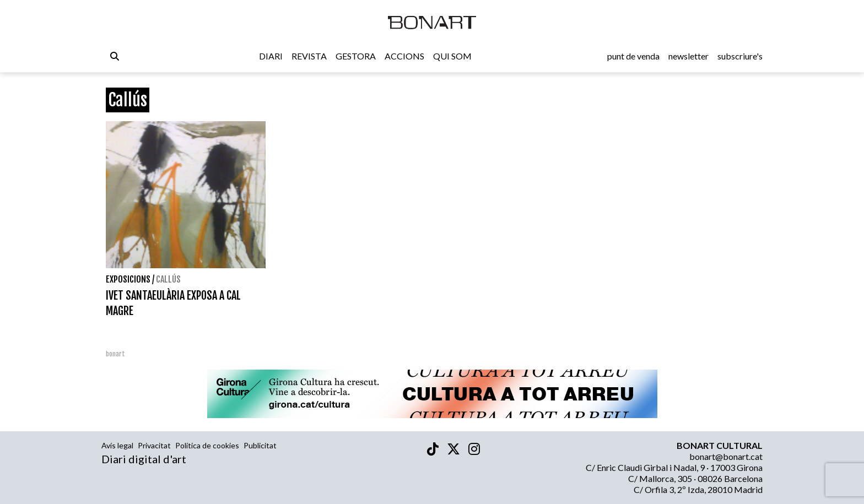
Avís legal (117, 445)
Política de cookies (207, 445)
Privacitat (154, 445)
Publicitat (260, 445)
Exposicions (128, 279)
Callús (168, 279)
